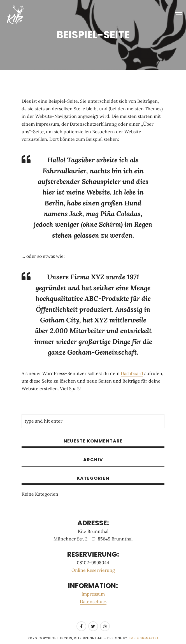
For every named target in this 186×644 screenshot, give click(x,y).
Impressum (93, 594)
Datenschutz (93, 601)
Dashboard (132, 373)
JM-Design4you (143, 638)
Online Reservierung (93, 570)
